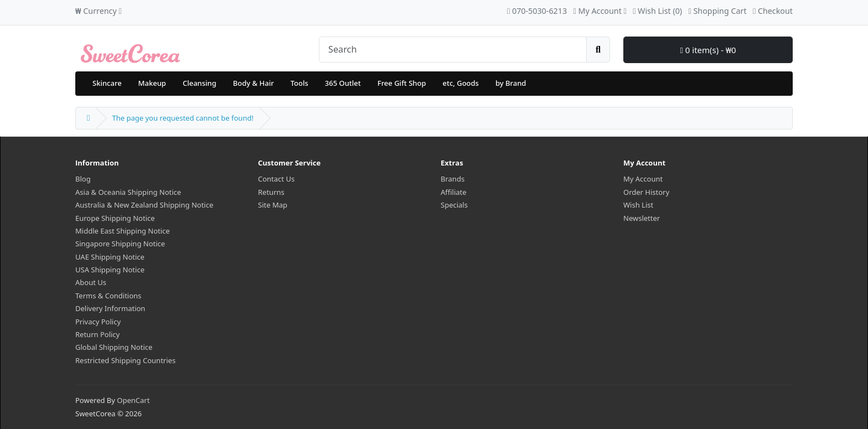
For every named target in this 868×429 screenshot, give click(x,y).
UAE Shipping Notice (110, 257)
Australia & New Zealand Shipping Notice (144, 205)
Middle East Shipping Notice (123, 231)
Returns (271, 192)
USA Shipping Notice (110, 270)
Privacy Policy (98, 322)
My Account (643, 179)
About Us (91, 282)
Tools (299, 83)
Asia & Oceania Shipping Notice (128, 192)
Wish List (638, 205)
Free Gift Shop (402, 83)
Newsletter (642, 218)
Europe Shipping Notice (115, 218)
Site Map (273, 205)
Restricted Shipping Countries (125, 360)
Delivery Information (110, 308)
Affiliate (454, 192)
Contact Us (276, 179)
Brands (453, 179)
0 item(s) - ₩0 (708, 50)
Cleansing (200, 83)
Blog (83, 179)
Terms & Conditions (108, 296)
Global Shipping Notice (114, 347)
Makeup (152, 83)
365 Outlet (343, 83)
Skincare (107, 83)
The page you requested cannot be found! (182, 118)
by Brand (511, 83)
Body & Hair (254, 83)
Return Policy (97, 334)
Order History (646, 192)
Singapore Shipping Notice (120, 244)
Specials (454, 205)
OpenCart (133, 400)
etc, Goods (460, 83)
